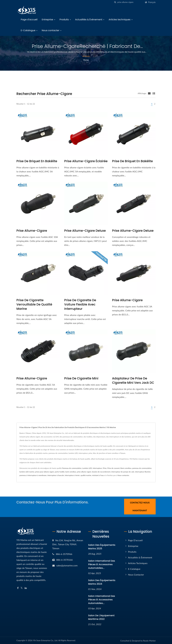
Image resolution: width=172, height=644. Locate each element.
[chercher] (115, 2)
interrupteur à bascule (56, 475)
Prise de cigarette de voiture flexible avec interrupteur (80, 304)
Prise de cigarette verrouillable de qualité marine (34, 304)
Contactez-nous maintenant (140, 506)
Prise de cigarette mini (81, 378)
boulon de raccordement (101, 472)
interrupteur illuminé (143, 472)
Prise (105, 468)
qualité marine (86, 475)
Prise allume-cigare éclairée (86, 161)
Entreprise (48, 20)
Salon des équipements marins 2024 (102, 582)
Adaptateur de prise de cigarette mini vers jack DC (133, 380)
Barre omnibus (126, 468)
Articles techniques (121, 20)
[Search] (130, 2)
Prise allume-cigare (32, 231)
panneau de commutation (142, 468)
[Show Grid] (149, 93)
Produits (65, 20)
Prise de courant (113, 468)
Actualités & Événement (90, 20)
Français (152, 2)
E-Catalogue (29, 30)
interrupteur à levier (72, 475)
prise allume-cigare (84, 472)
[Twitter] (22, 588)
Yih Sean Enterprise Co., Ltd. (45, 640)
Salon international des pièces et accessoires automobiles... (102, 564)
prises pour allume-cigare (45, 472)
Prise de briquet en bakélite (37, 161)
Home (86, 60)
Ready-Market (149, 640)
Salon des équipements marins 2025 (102, 546)
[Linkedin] (26, 588)
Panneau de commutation (72, 468)
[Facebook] (18, 588)
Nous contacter (52, 30)
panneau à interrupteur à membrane (33, 475)
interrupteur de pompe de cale (123, 472)
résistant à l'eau (98, 475)
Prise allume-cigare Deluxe (85, 231)
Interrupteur (97, 468)
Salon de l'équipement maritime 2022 (101, 617)
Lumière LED (87, 468)
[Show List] (154, 93)
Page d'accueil (29, 20)
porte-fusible (60, 472)
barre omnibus (71, 472)
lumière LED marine (27, 472)
